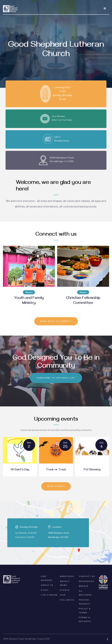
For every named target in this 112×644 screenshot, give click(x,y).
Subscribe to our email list (56, 378)
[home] (10, 7)
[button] (105, 8)
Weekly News (65, 584)
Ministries (67, 577)
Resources (87, 582)
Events (65, 591)
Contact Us (87, 577)
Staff (45, 591)
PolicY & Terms (85, 611)
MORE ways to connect (56, 322)
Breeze (84, 587)
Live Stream (49, 595)
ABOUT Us (47, 586)
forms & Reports (85, 620)
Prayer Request (85, 602)
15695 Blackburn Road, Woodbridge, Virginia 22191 (26, 639)
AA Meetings (85, 594)
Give (63, 595)
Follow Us (67, 600)
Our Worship (47, 579)
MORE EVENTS (56, 487)
